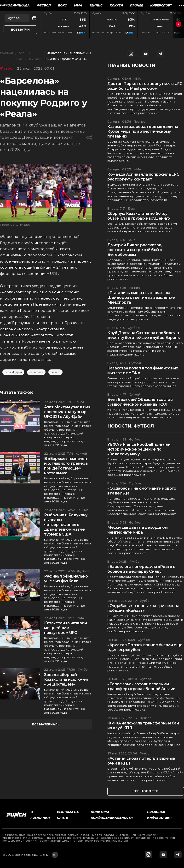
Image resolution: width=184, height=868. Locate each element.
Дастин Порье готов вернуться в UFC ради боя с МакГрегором (145, 86)
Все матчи (20, 30)
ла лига (56, 372)
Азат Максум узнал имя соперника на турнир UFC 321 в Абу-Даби (67, 412)
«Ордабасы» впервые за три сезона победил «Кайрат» (143, 608)
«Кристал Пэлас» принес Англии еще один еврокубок (145, 647)
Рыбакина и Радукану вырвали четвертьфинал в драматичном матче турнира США (66, 525)
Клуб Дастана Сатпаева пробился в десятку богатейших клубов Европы (144, 335)
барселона (36, 372)
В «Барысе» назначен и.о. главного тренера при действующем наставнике (66, 466)
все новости (146, 791)
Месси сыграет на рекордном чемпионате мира (138, 530)
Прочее (137, 5)
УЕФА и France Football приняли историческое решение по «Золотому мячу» (139, 449)
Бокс (62, 5)
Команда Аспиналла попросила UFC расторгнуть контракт (143, 177)
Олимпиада (19, 5)
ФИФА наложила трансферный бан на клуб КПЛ (143, 726)
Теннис (96, 5)
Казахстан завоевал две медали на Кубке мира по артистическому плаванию (143, 131)
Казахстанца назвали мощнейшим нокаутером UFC (65, 628)
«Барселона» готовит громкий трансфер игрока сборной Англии (141, 686)
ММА (78, 5)
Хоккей (116, 5)
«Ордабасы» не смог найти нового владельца (142, 491)
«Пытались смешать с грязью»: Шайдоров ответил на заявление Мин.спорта (141, 298)
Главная (6, 53)
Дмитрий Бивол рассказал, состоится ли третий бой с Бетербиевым (135, 250)
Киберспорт (161, 5)
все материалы (46, 724)
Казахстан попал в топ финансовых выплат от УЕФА (143, 371)
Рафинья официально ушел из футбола (66, 579)
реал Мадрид (13, 372)
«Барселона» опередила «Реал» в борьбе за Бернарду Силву (141, 569)
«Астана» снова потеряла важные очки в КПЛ (141, 761)
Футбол (44, 5)
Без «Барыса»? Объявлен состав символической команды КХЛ (140, 402)
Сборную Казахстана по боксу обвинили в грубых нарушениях (139, 216)
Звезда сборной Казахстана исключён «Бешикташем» (66, 679)
